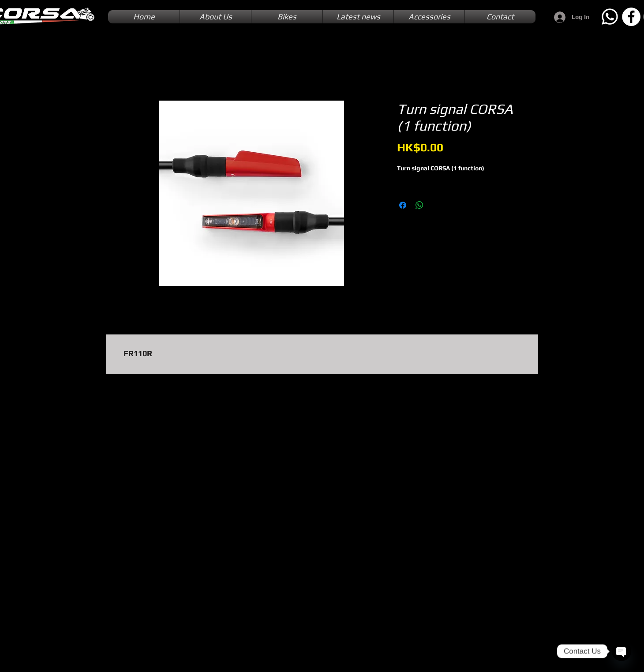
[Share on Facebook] (403, 205)
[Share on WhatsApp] (419, 205)
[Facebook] (631, 17)
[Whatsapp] (610, 17)
